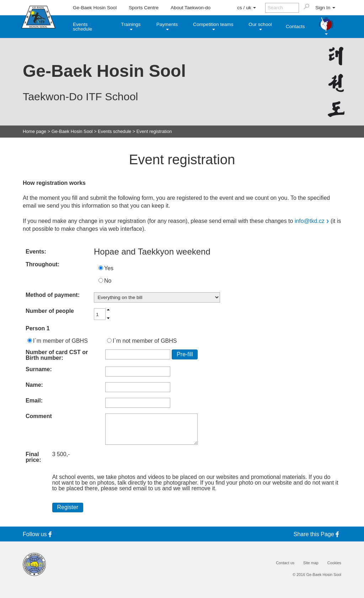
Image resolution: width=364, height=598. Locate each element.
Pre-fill (185, 354)
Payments (167, 26)
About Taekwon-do (191, 8)
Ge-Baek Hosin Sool (95, 8)
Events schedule (82, 27)
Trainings (131, 26)
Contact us (285, 563)
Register (68, 507)
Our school (260, 26)
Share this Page (317, 534)
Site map (311, 563)
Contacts (295, 26)
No (108, 281)
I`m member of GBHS (60, 341)
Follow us (38, 534)
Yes (109, 268)
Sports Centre (144, 8)
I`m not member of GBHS (145, 341)
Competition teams (213, 26)
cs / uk (247, 8)
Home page (34, 132)
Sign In (325, 8)
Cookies (334, 563)
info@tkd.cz (310, 221)
